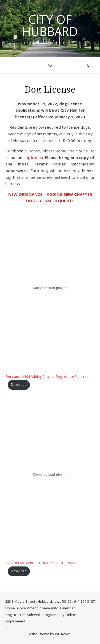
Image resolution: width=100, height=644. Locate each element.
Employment (15, 621)
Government (27, 608)
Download (19, 385)
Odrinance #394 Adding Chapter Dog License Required (47, 377)
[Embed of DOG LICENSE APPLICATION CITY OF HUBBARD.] (50, 475)
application (33, 157)
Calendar (67, 608)
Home (10, 608)
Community (49, 608)
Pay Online (67, 615)
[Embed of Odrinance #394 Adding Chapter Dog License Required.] (50, 288)
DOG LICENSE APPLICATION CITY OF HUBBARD (40, 563)
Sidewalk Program (42, 615)
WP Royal (63, 634)
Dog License (15, 615)
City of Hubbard (50, 25)
